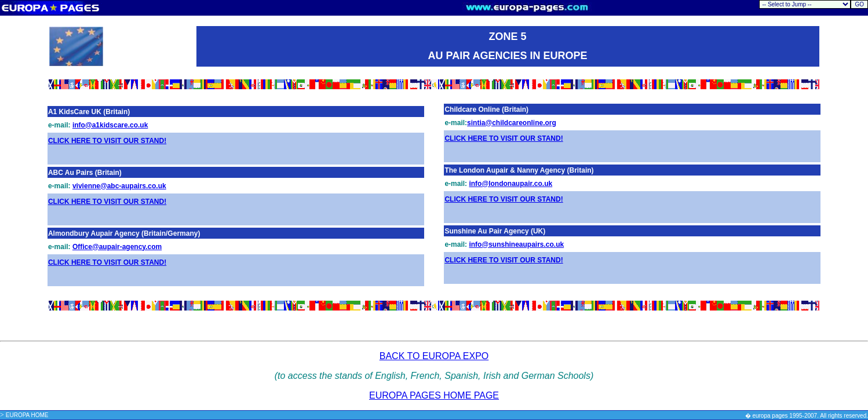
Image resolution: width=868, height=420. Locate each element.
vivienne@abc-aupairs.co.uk (119, 186)
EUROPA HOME (27, 415)
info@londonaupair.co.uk (510, 184)
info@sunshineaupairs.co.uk (516, 244)
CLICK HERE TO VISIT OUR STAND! (107, 141)
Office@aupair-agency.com (117, 247)
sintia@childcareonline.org (512, 123)
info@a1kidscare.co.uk (110, 125)
